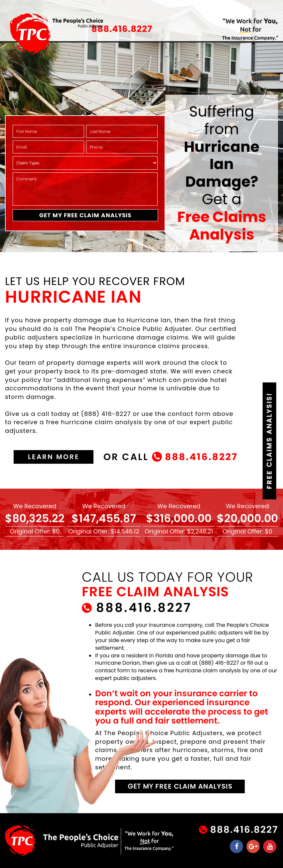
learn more (54, 457)
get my (180, 786)
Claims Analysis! (269, 441)
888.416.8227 (122, 29)
